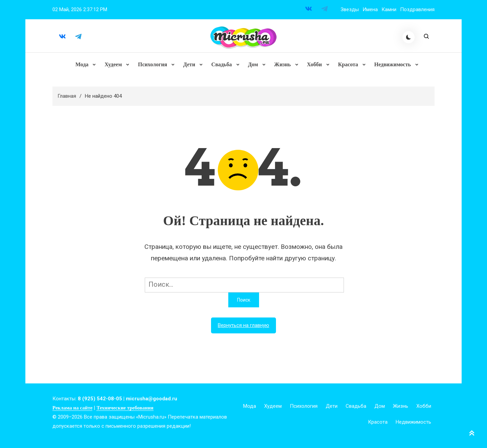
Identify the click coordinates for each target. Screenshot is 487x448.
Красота (347, 66)
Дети (189, 66)
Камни (389, 9)
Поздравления (417, 9)
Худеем (114, 66)
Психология (153, 66)
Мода (83, 66)
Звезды (350, 9)
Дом (253, 66)
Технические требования (125, 411)
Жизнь (282, 66)
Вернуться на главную (243, 328)
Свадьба (222, 66)
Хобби (314, 66)
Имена (370, 9)
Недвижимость (391, 66)
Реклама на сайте (72, 411)
